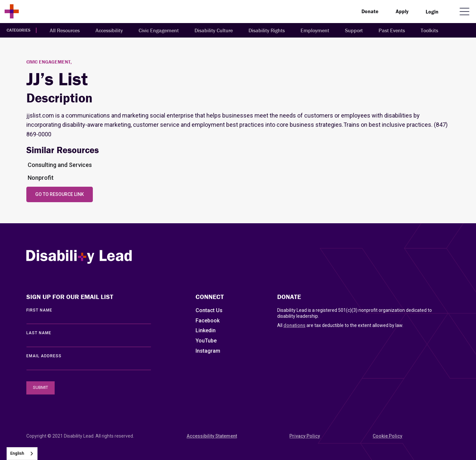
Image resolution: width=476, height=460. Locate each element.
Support (354, 30)
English (17, 453)
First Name (39, 310)
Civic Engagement (159, 30)
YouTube (206, 341)
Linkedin (206, 330)
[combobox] (22, 454)
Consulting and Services (60, 165)
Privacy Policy (305, 436)
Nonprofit (41, 178)
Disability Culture (214, 30)
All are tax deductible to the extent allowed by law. (340, 325)
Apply (402, 11)
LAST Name (39, 333)
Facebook (208, 321)
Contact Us (209, 310)
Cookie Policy (387, 436)
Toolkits (429, 30)
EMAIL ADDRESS (44, 356)
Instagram (208, 351)
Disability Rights (267, 30)
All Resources (65, 30)
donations (294, 325)
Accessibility (109, 30)
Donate (370, 11)
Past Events (392, 30)
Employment (315, 30)
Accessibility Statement (212, 436)
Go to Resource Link (60, 194)
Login (432, 12)
